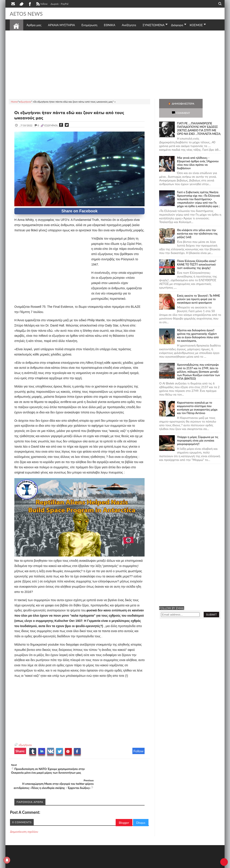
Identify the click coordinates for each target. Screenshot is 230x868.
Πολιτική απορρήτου (91, 864)
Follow (139, 751)
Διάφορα (177, 25)
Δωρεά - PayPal (60, 4)
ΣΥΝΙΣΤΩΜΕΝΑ (154, 25)
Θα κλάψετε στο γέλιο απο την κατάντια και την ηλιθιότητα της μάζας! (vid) (197, 224)
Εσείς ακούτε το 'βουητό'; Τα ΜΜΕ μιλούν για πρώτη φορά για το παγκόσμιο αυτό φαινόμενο (198, 290)
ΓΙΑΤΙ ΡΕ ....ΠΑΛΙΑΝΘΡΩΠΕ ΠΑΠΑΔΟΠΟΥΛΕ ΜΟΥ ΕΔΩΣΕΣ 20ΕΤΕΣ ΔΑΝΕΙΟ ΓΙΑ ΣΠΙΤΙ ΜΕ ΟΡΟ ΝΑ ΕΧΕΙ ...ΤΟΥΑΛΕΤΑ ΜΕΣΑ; (199, 119)
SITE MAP (72, 864)
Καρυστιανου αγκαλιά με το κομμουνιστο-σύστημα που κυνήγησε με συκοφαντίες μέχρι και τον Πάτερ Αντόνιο (197, 398)
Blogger (124, 811)
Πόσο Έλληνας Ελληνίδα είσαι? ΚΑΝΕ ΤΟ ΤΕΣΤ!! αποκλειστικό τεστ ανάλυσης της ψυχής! (197, 255)
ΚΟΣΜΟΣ (196, 25)
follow (41, 4)
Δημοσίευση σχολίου (24, 820)
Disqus (141, 811)
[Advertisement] (115, 64)
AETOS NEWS (28, 14)
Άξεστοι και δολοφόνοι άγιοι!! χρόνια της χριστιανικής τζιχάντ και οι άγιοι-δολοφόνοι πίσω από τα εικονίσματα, (198, 326)
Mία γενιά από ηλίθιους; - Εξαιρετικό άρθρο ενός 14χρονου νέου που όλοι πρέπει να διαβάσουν (198, 154)
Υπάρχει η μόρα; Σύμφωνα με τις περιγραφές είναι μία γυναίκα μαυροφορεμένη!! (198, 431)
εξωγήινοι (25, 745)
